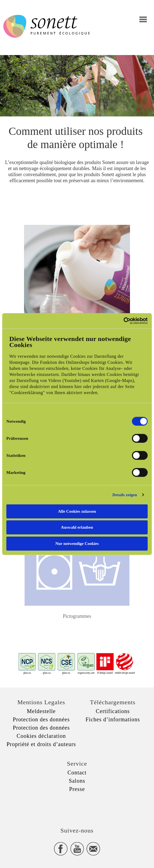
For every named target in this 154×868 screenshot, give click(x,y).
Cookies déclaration (41, 736)
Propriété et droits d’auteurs (41, 744)
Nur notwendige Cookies (77, 543)
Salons (77, 781)
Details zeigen (125, 495)
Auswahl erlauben (77, 527)
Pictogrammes (77, 616)
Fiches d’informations (113, 719)
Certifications (113, 711)
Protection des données (41, 719)
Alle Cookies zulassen (77, 511)
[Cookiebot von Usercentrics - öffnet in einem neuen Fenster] (124, 321)
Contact (77, 773)
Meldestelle (41, 711)
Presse (77, 789)
